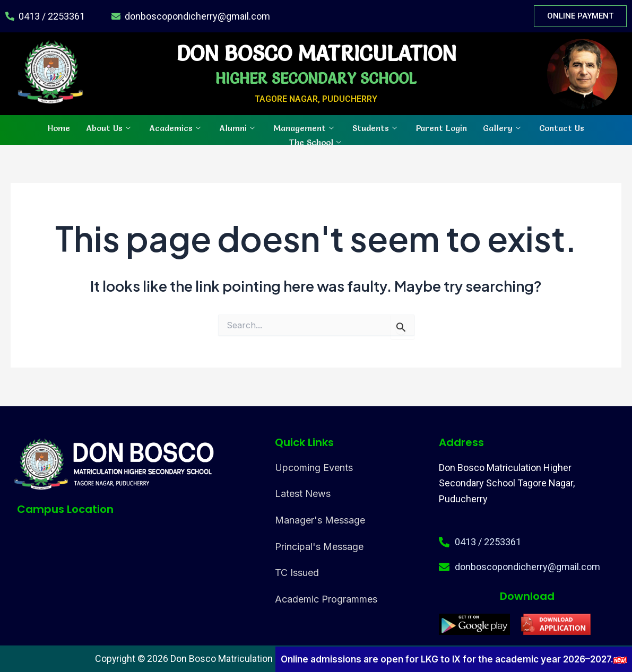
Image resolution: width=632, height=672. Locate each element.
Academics (176, 127)
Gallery (503, 127)
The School (316, 142)
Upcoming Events (314, 468)
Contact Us (562, 127)
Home (59, 127)
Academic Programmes (326, 599)
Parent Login (441, 127)
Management (305, 127)
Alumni (238, 127)
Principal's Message (319, 547)
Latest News (303, 494)
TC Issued (297, 573)
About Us (110, 127)
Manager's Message (320, 520)
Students (376, 127)
